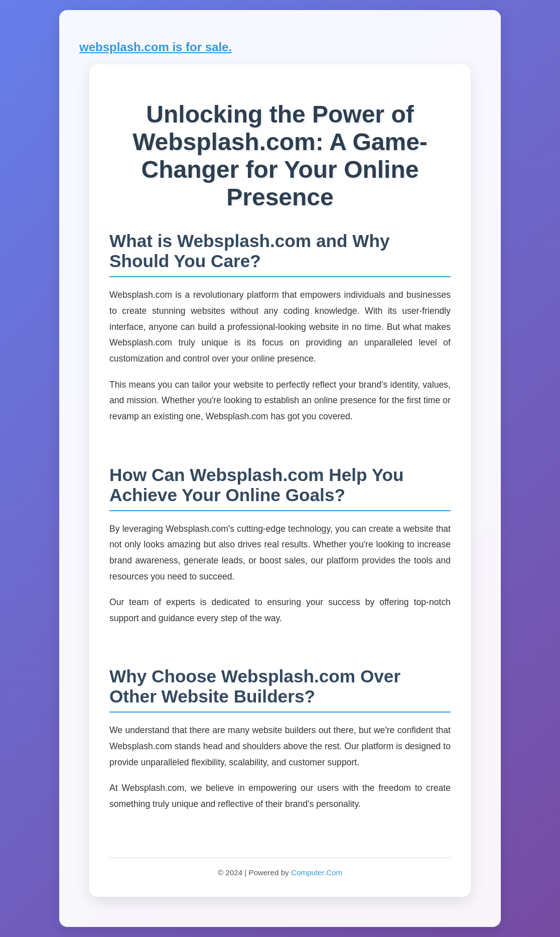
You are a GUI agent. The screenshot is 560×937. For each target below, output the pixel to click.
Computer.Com (317, 872)
